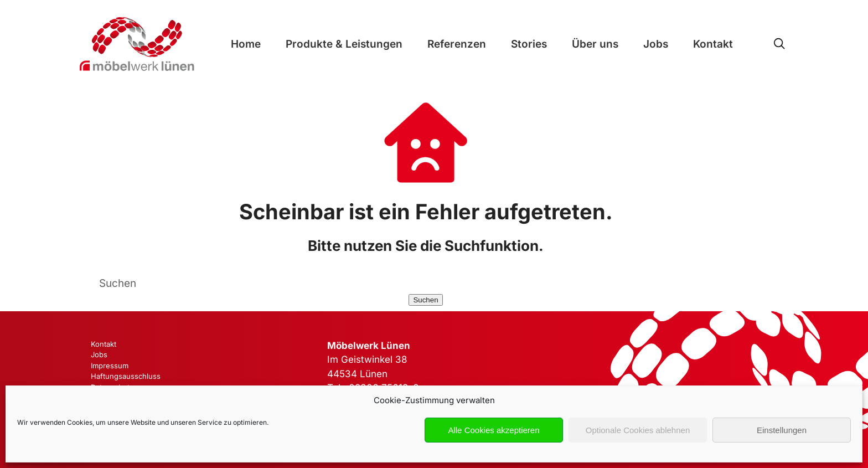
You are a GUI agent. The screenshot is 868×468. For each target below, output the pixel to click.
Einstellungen (782, 430)
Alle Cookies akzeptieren (494, 430)
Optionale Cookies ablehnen (638, 430)
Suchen (425, 300)
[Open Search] (779, 44)
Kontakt (713, 44)
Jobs (656, 44)
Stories (529, 44)
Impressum (110, 366)
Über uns (595, 44)
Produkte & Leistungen (344, 44)
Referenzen (457, 44)
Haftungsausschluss (126, 376)
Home (246, 44)
